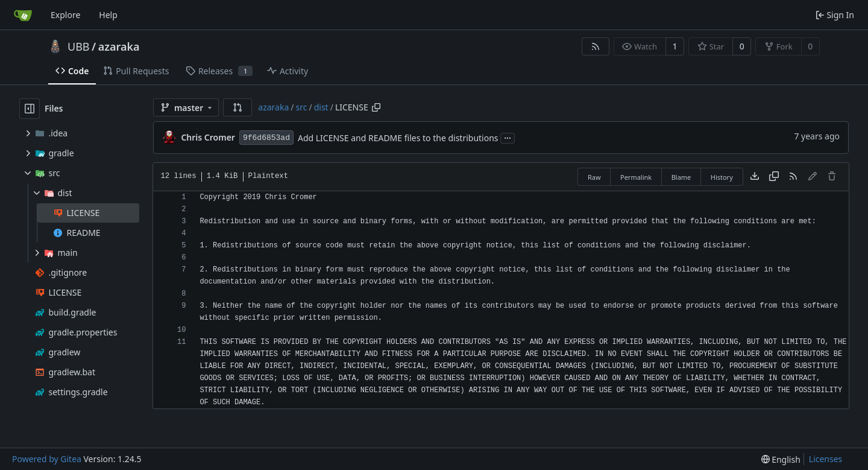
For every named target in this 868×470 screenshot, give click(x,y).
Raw (594, 177)
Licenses (826, 459)
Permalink (636, 177)
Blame (681, 177)
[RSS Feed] (596, 46)
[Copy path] (376, 107)
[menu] (781, 459)
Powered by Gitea (47, 459)
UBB (79, 46)
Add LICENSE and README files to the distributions (398, 138)
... (508, 137)
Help (108, 15)
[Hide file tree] (30, 109)
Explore (65, 15)
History (722, 177)
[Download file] (755, 177)
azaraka (119, 46)
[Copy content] (774, 177)
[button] (237, 107)
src (302, 107)
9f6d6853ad (266, 138)
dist (321, 107)
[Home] (23, 15)
